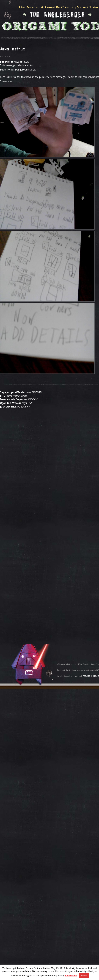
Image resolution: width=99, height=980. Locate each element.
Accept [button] (84, 976)
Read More (71, 976)
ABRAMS (86, 676)
